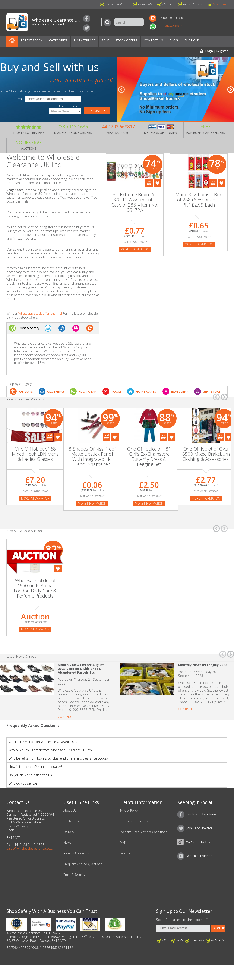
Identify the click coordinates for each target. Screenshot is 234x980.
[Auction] (35, 562)
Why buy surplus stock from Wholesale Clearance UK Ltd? (50, 750)
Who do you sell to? (23, 783)
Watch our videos (199, 856)
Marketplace (85, 40)
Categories (58, 40)
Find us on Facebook (87, 19)
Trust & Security (74, 875)
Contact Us (153, 40)
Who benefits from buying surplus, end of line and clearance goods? (58, 758)
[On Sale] (35, 435)
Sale (105, 40)
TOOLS (116, 391)
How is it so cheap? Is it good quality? (35, 767)
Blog (174, 40)
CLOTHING (56, 391)
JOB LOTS (26, 391)
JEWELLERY (180, 391)
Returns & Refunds (76, 853)
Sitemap (126, 853)
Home (12, 41)
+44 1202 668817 (117, 127)
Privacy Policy (129, 811)
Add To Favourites (157, 183)
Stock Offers (126, 40)
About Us (70, 811)
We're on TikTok (198, 842)
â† (121, 90)
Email (19, 99)
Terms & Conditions (134, 821)
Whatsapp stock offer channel (40, 313)
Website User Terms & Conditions (144, 832)
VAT (123, 843)
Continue (65, 717)
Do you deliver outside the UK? (31, 775)
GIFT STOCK (212, 391)
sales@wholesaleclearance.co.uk (30, 848)
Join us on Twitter (87, 28)
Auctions (192, 40)
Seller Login (220, 4)
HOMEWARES (146, 391)
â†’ (231, 90)
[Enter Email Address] (183, 928)
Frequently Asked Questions (83, 864)
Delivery (69, 832)
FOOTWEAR (87, 391)
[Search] (108, 23)
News (67, 843)
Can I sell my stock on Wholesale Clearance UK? (43, 742)
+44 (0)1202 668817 (170, 25)
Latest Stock (32, 40)
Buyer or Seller (69, 106)
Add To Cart (149, 183)
